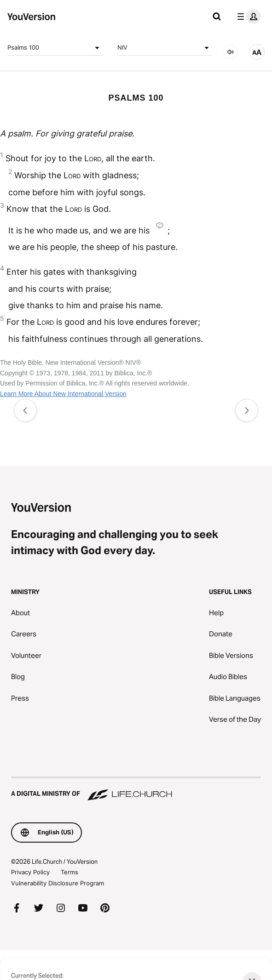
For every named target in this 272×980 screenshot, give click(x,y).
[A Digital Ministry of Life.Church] (136, 789)
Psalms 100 (55, 48)
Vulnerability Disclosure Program (58, 883)
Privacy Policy (30, 872)
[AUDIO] (231, 52)
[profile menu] (247, 17)
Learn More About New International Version (63, 394)
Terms (69, 872)
